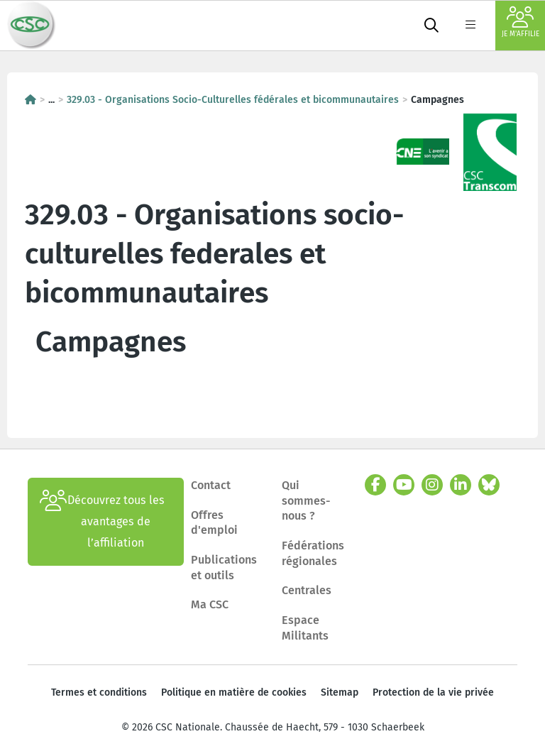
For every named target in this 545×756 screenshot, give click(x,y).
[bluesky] (489, 485)
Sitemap (340, 692)
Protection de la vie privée (433, 692)
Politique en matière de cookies (234, 692)
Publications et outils (224, 568)
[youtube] (404, 485)
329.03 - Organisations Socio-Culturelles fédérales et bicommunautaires (233, 100)
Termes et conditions (99, 692)
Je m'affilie (521, 22)
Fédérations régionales (313, 553)
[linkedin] (461, 485)
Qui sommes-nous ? (306, 500)
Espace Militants (305, 628)
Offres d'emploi (214, 523)
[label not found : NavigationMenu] (470, 26)
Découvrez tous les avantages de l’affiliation (102, 522)
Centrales (307, 590)
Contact (211, 485)
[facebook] (375, 485)
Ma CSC (210, 604)
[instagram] (432, 485)
